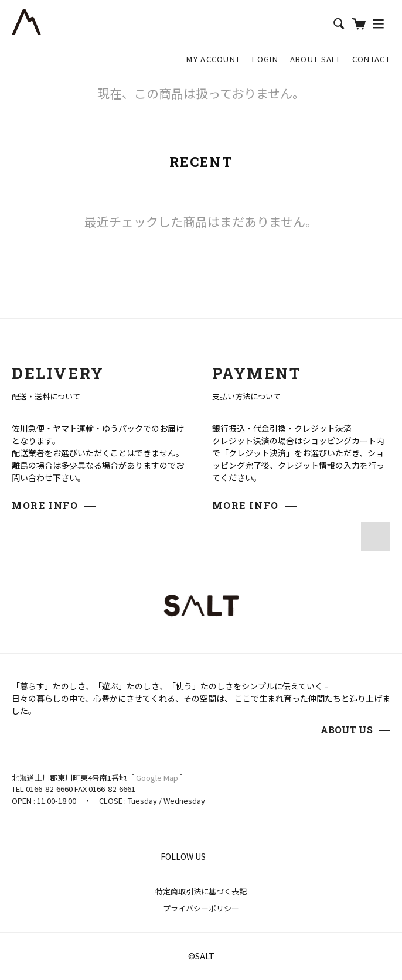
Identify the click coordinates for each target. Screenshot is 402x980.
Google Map (157, 778)
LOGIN (265, 59)
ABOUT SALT (315, 59)
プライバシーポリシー (201, 908)
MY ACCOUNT (213, 59)
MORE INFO (45, 505)
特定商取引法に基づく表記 (201, 891)
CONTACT (371, 59)
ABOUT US (347, 730)
